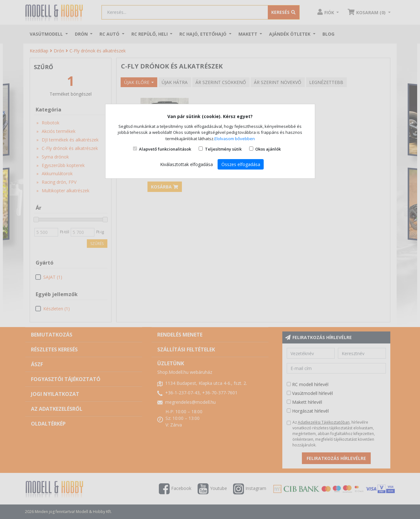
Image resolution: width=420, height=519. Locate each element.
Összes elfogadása (241, 164)
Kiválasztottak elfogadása (186, 164)
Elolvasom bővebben (235, 139)
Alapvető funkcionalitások (165, 149)
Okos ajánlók (268, 149)
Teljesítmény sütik (223, 149)
